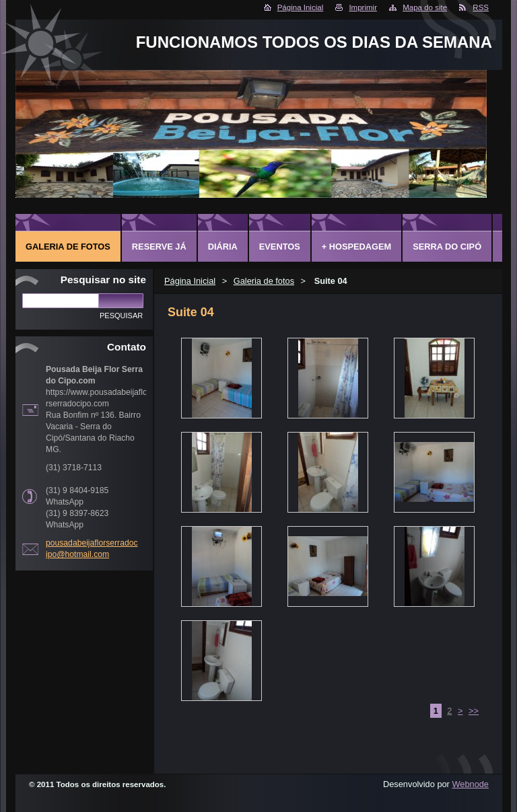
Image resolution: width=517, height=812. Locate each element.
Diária (223, 247)
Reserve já (159, 247)
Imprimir (363, 7)
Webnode (470, 784)
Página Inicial (301, 7)
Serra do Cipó (447, 247)
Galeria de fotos (264, 281)
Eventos (280, 247)
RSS (481, 7)
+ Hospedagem (356, 247)
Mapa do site (425, 7)
